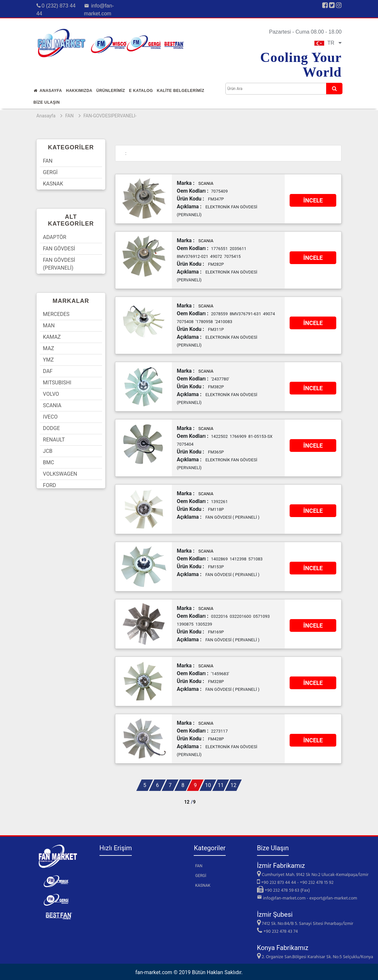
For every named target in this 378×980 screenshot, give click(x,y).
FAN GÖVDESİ (59, 249)
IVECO (50, 417)
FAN (69, 116)
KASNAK (53, 184)
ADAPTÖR (55, 237)
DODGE (52, 428)
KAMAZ (52, 337)
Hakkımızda (79, 91)
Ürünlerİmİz (111, 91)
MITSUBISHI (57, 383)
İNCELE (313, 200)
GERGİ (50, 172)
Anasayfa (48, 91)
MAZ (49, 348)
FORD (50, 485)
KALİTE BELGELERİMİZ (181, 91)
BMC (49, 462)
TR (328, 43)
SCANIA (52, 405)
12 (234, 785)
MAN (49, 326)
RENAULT (54, 440)
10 (208, 785)
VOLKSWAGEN (60, 474)
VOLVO (51, 394)
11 (221, 785)
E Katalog (141, 91)
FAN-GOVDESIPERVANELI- (110, 116)
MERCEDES (56, 314)
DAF (48, 371)
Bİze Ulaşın (47, 102)
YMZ (48, 360)
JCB (48, 451)
